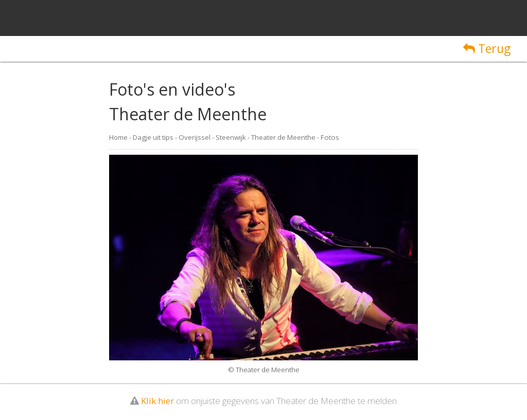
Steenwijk (231, 137)
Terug (487, 48)
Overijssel (195, 137)
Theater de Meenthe (283, 137)
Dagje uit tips (153, 137)
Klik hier (157, 401)
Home (118, 137)
